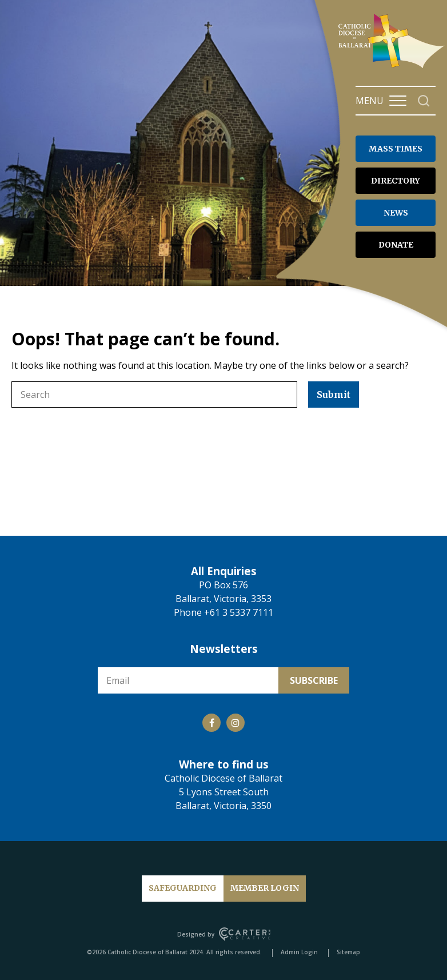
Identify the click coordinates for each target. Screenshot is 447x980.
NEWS (396, 213)
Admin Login (299, 952)
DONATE (396, 245)
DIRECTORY (396, 181)
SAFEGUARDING (183, 888)
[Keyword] (154, 395)
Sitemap (348, 952)
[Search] (424, 101)
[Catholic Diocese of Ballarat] (393, 67)
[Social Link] (211, 723)
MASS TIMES (396, 149)
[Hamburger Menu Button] (398, 101)
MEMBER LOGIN (265, 888)
